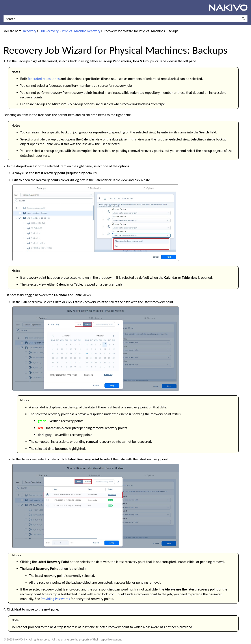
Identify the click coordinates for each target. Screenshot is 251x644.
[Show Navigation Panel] (6, 8)
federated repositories (44, 79)
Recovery (30, 31)
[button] (244, 19)
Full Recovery (49, 31)
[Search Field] (125, 19)
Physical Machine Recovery (81, 31)
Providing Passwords (55, 599)
